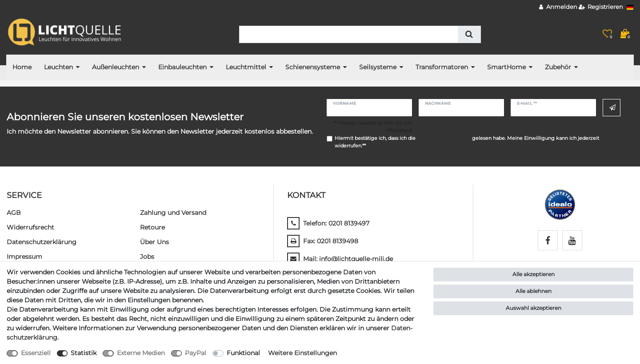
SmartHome (506, 67)
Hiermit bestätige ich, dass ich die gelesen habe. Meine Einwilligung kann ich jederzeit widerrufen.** (467, 142)
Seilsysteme (378, 67)
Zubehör (558, 67)
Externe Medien (141, 353)
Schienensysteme (313, 67)
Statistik (84, 353)
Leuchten (58, 67)
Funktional (243, 353)
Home (22, 67)
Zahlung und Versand (173, 213)
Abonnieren (612, 108)
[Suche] (469, 34)
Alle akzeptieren (534, 274)
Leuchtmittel (246, 67)
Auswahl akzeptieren (534, 308)
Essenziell (36, 353)
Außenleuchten (116, 67)
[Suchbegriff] (349, 34)
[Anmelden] (558, 7)
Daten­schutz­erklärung (42, 242)
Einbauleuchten (182, 67)
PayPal (196, 353)
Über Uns (154, 242)
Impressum (24, 257)
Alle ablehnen (534, 291)
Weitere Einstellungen (302, 353)
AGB (14, 213)
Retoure (152, 227)
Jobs (147, 257)
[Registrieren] (601, 7)
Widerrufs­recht (30, 227)
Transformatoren (442, 67)
